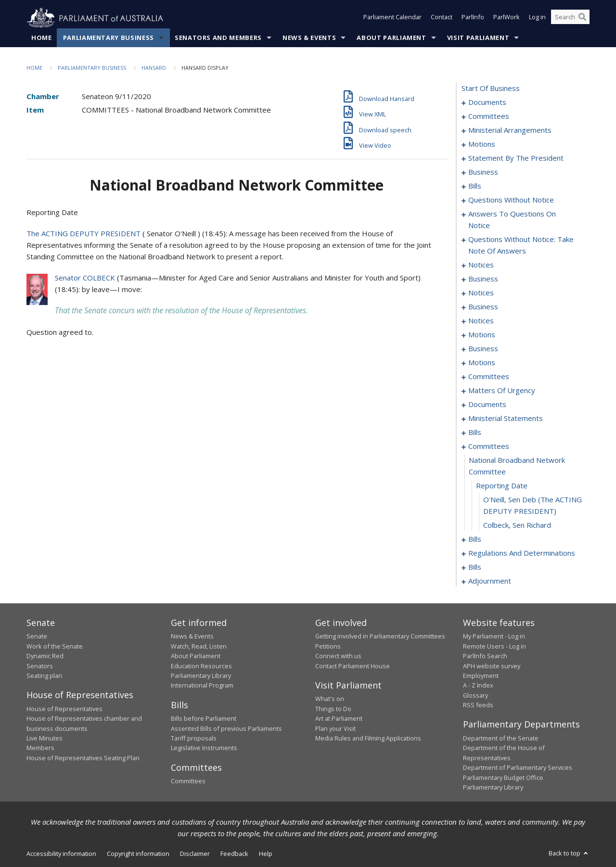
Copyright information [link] (138, 854)
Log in (537, 18)
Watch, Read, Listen (199, 646)
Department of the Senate (501, 739)
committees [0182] (489, 446)
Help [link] (266, 854)
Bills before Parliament (204, 719)
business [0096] (483, 349)
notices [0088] (481, 321)
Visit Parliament (478, 38)
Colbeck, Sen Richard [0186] (517, 525)
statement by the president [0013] (516, 158)
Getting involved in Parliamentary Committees (380, 637)
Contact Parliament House (353, 666)
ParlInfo (473, 18)
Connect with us (338, 656)
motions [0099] (482, 363)
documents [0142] (487, 405)
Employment (481, 676)
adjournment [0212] (490, 581)
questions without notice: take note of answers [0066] (521, 245)
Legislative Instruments (204, 748)
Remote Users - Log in (494, 646)
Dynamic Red (45, 656)
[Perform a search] (582, 18)
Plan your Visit (335, 728)
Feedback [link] (234, 854)
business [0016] (483, 172)
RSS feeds (478, 705)
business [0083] (483, 307)
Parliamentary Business (109, 38)
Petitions (328, 646)
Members (40, 748)
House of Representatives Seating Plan (83, 758)
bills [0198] (475, 567)
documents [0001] (487, 102)
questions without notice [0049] (511, 200)
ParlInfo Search (485, 656)
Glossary (475, 695)
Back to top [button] (569, 854)
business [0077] (483, 279)
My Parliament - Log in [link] (494, 637)
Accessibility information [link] (61, 854)
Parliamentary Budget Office (503, 778)
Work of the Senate (55, 646)
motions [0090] (482, 335)
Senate (37, 637)
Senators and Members (218, 38)
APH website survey (492, 666)
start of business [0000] (491, 89)
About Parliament (391, 38)
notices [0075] (481, 265)
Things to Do (333, 709)
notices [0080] (481, 293)
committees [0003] (489, 116)
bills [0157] (475, 433)
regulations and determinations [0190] (522, 553)
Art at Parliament (339, 719)
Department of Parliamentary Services (518, 768)
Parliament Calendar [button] (392, 18)
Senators (40, 666)
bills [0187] (475, 539)
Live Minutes (45, 739)
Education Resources (201, 666)
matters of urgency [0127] (502, 391)
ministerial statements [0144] (506, 419)
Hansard (154, 68)
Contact (442, 18)
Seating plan (44, 676)
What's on (330, 699)
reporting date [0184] (502, 486)
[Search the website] (570, 18)
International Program (202, 686)
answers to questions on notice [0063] (512, 220)
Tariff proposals (194, 739)
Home (42, 38)
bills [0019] (475, 186)
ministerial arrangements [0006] (510, 130)
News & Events (309, 38)
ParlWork (507, 18)
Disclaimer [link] (195, 854)
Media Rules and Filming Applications (368, 739)
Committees (188, 781)
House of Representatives (64, 709)
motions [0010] (482, 144)
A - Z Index (478, 686)
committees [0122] (489, 377)
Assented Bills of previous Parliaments (226, 728)
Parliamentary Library (201, 676)
